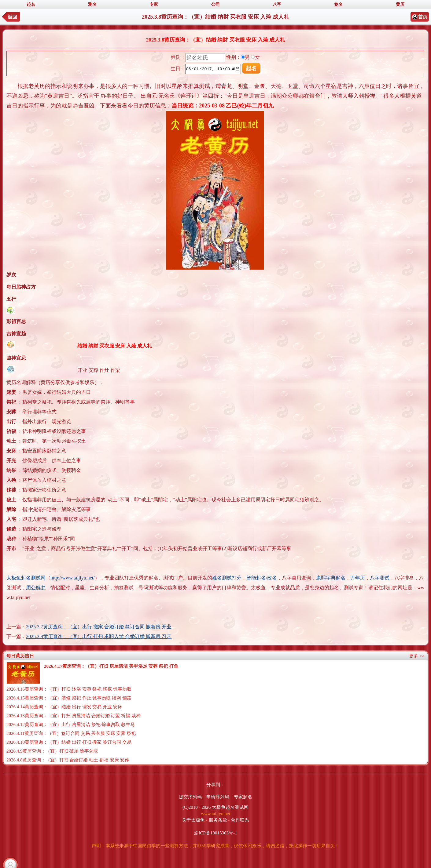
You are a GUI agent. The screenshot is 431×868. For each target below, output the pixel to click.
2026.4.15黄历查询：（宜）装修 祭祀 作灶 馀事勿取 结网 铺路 (69, 698)
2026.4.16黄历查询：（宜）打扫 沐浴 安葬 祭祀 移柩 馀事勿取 (69, 689)
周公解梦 (36, 588)
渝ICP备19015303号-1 (216, 833)
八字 (277, 4)
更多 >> (417, 656)
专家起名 (243, 797)
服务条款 (218, 820)
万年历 (358, 578)
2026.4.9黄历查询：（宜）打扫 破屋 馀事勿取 (52, 751)
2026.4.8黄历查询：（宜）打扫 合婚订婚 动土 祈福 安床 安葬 (68, 760)
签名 (338, 4)
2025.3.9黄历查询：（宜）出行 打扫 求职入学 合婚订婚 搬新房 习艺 (99, 636)
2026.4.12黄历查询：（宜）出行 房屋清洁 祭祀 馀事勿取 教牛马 (71, 725)
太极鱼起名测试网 (26, 578)
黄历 (400, 4)
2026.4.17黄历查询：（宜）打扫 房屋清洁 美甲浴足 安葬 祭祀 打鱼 (111, 666)
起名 (31, 4)
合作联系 (240, 820)
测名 (92, 4)
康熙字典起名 (331, 578)
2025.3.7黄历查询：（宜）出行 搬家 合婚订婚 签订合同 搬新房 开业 (99, 627)
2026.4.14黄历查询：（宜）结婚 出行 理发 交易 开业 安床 (64, 707)
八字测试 (380, 578)
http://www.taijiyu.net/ (73, 578)
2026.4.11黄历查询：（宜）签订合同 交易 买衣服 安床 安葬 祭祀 (71, 733)
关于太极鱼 (193, 820)
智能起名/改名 (262, 578)
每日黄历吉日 (20, 656)
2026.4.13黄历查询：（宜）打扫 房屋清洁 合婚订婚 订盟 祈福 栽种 (74, 716)
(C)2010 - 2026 (197, 807)
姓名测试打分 (227, 578)
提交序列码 (190, 797)
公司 (215, 4)
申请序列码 (218, 797)
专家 (154, 4)
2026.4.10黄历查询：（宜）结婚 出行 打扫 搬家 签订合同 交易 (69, 742)
